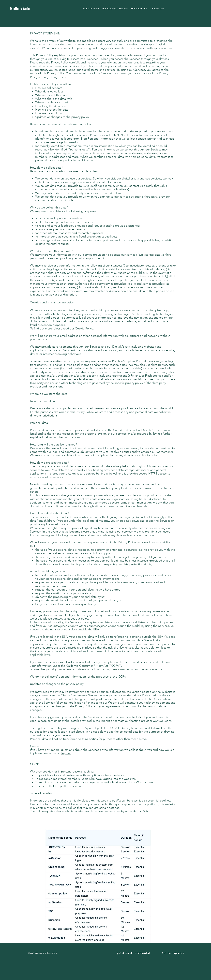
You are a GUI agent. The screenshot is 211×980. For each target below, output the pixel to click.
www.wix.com (162, 721)
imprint (105, 721)
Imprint (66, 753)
